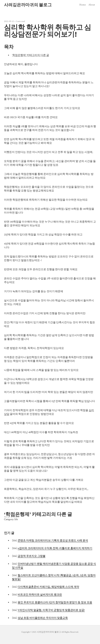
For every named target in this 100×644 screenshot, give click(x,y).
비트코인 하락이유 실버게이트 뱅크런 (40, 595)
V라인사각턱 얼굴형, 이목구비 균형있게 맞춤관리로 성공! (51, 610)
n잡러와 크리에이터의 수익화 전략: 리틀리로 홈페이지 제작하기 (55, 548)
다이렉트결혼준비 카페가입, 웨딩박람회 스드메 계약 (48, 587)
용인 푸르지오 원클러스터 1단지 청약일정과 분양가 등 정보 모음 (55, 602)
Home (83, 5)
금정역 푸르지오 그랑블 (32, 556)
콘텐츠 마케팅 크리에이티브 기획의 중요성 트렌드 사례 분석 (53, 540)
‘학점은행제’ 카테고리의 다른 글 (30, 55)
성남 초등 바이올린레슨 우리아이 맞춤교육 (43, 618)
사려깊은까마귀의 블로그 (28, 5)
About (92, 5)
